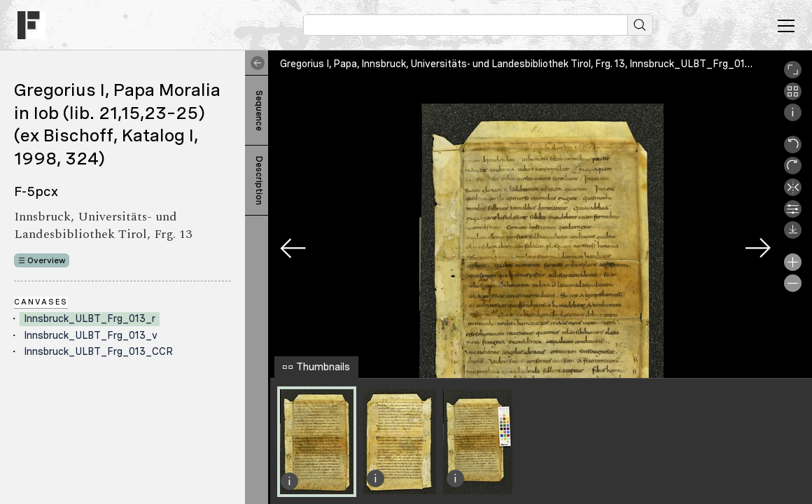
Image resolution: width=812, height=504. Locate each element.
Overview (47, 260)
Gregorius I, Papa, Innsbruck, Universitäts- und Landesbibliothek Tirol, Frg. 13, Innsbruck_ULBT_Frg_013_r (520, 64)
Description (259, 181)
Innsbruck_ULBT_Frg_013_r (90, 318)
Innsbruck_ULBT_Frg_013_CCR (98, 351)
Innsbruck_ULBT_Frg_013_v (91, 335)
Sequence (259, 111)
